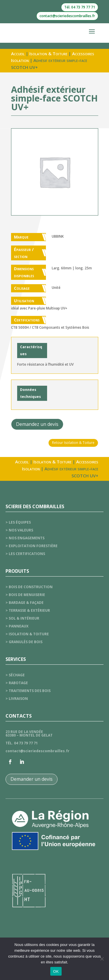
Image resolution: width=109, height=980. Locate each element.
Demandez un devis (37, 424)
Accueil (18, 54)
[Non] (102, 959)
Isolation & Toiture (48, 54)
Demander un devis (32, 779)
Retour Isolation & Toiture (73, 443)
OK (56, 971)
